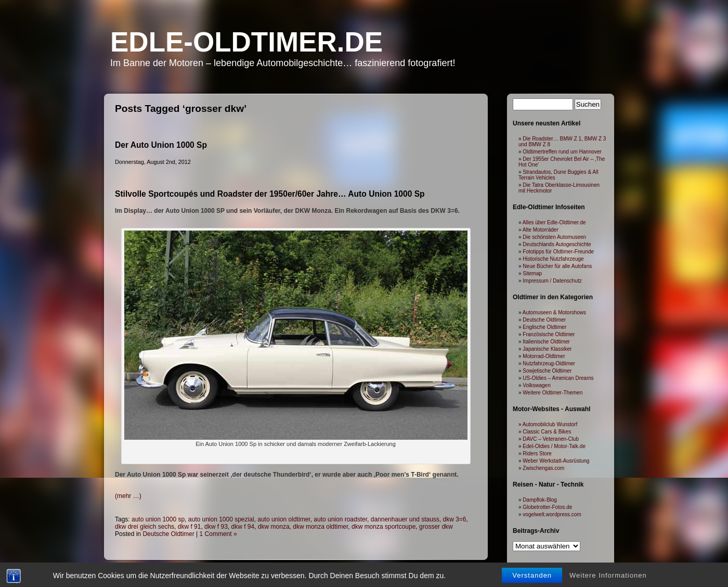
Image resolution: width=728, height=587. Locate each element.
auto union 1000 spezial (221, 519)
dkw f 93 (216, 527)
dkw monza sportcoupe (383, 527)
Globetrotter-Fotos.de (547, 507)
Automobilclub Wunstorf (550, 424)
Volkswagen (536, 385)
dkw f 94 (243, 527)
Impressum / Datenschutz (552, 281)
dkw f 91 (190, 527)
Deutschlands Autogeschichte (557, 244)
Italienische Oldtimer (546, 342)
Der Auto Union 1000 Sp (161, 145)
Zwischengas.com (543, 468)
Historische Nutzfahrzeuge (553, 259)
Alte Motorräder (541, 230)
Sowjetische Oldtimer (547, 371)
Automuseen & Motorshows (554, 312)
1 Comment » (218, 534)
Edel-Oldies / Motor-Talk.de (554, 446)
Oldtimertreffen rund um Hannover (562, 152)
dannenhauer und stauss (405, 519)
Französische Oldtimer (549, 334)
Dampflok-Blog (540, 500)
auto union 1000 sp (158, 519)
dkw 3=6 (455, 519)
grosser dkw (436, 527)
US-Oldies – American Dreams (558, 378)
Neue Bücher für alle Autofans (557, 266)
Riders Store (537, 454)
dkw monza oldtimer (320, 527)
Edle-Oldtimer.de (246, 42)
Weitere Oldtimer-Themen (552, 393)
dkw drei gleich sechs (145, 527)
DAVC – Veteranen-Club (551, 439)
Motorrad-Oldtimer (544, 356)
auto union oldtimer (284, 519)
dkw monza (274, 527)
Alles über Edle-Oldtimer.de (554, 222)
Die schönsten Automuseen (554, 237)
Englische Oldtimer (544, 327)
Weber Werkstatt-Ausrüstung (556, 461)
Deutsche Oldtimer (168, 534)
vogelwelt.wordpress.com (552, 514)
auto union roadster (340, 519)
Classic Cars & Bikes (547, 432)
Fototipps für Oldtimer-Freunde (558, 252)
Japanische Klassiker (547, 349)
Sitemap (532, 273)
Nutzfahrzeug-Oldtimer (549, 363)
